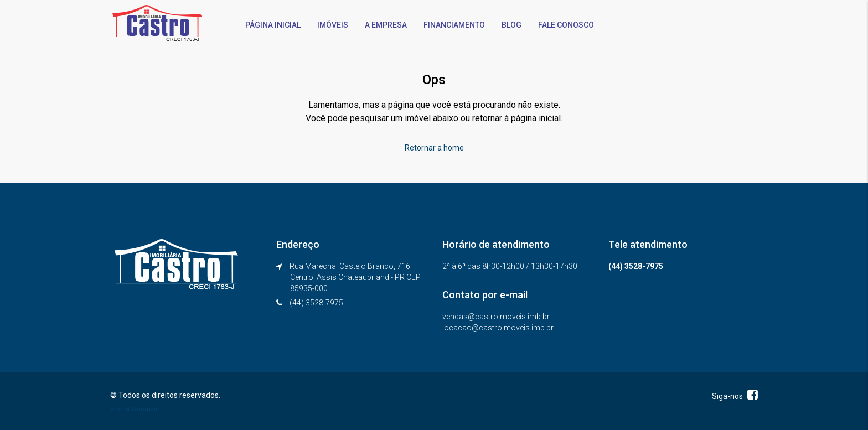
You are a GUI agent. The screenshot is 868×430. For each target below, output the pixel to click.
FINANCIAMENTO (454, 25)
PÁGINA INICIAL (273, 25)
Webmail (144, 409)
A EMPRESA (386, 25)
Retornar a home (434, 148)
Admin (120, 409)
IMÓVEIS (333, 25)
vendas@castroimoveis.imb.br (496, 317)
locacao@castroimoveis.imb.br (498, 328)
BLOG (512, 25)
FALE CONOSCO (566, 25)
